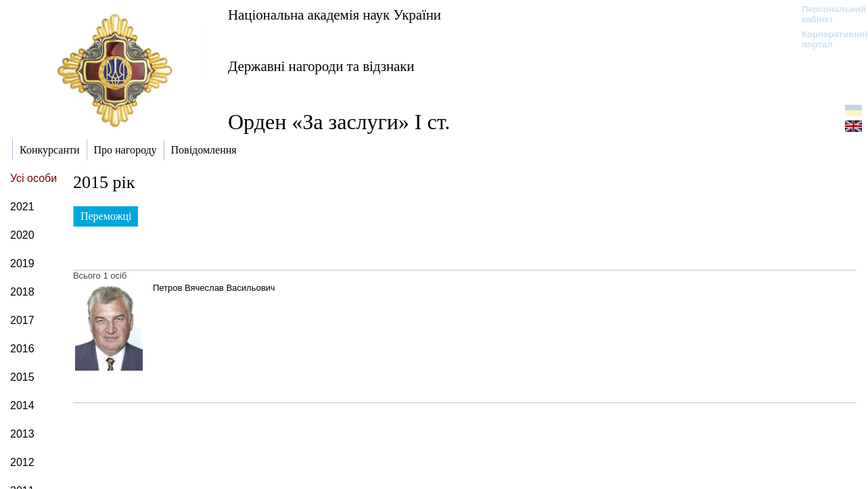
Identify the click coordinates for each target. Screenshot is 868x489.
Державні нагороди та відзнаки (321, 66)
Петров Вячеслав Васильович (214, 288)
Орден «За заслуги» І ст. (339, 122)
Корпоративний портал (827, 39)
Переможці (106, 216)
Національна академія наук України (335, 15)
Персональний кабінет (827, 14)
